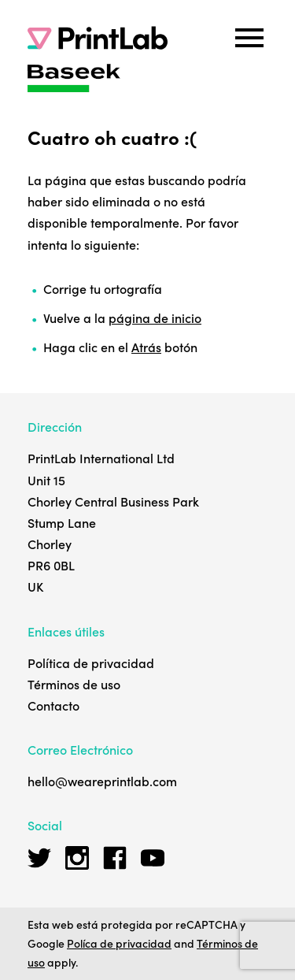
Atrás (146, 347)
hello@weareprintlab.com (102, 781)
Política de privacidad (91, 663)
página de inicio (155, 317)
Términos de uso (74, 684)
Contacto (53, 705)
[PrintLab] (98, 38)
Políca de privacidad (119, 943)
